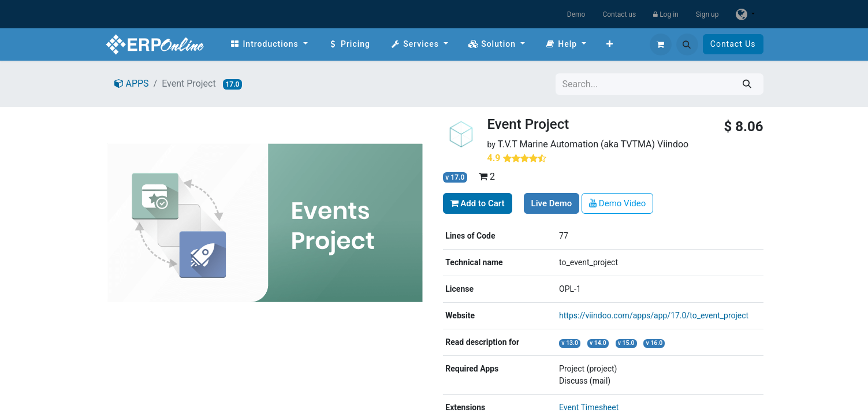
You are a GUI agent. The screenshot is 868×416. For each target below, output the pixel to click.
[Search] (747, 84)
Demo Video (617, 203)
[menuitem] (269, 44)
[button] (687, 44)
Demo (576, 14)
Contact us (619, 14)
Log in (666, 14)
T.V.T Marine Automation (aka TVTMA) (577, 144)
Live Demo (552, 203)
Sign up (707, 14)
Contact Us (733, 44)
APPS (132, 83)
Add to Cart (478, 203)
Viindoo (673, 144)
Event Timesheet (589, 407)
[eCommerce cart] (661, 44)
